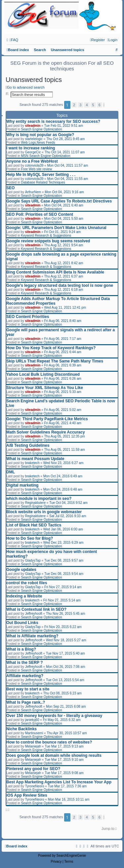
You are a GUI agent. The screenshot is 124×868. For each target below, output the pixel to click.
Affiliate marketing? (25, 676)
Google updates (21, 570)
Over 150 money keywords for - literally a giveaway (54, 716)
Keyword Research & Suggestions (46, 236)
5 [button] (93, 105)
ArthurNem (33, 192)
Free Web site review (36, 169)
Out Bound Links (22, 623)
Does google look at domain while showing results (54, 755)
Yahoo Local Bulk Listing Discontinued (43, 374)
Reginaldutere (35, 503)
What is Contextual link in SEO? (36, 609)
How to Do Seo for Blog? (30, 538)
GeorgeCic (33, 152)
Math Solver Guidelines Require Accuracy (46, 432)
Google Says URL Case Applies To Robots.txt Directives (59, 201)
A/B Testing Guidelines (28, 445)
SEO (10, 188)
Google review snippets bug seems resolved (48, 241)
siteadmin (33, 126)
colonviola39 (34, 165)
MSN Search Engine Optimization (45, 156)
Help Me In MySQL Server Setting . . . (41, 175)
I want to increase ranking (31, 148)
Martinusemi (34, 733)
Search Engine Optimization (41, 129)
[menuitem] (14, 40)
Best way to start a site (28, 689)
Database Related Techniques (43, 182)
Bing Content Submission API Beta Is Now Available (55, 272)
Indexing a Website (24, 596)
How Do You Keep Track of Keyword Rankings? (51, 348)
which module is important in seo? (39, 499)
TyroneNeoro (35, 786)
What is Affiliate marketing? (32, 636)
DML (11, 472)
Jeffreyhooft (34, 614)
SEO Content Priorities (28, 317)
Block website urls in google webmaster (44, 512)
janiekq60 (32, 720)
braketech (32, 463)
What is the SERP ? (24, 663)
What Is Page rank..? (26, 702)
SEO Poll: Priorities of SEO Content (40, 214)
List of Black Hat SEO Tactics (34, 525)
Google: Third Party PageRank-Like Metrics (47, 419)
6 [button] (100, 105)
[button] (104, 105)
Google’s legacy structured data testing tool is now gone (60, 285)
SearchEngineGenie (71, 856)
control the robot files (27, 583)
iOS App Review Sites (27, 795)
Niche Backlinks (21, 729)
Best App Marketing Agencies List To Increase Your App (59, 782)
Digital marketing (22, 485)
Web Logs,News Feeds (38, 143)
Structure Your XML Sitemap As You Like (45, 388)
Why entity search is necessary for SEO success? (53, 121)
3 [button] (80, 105)
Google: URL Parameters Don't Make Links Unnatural (56, 228)
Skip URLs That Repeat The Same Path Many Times (55, 361)
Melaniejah (33, 746)
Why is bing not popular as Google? (40, 135)
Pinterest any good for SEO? (33, 769)
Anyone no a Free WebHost (32, 161)
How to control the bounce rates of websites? (49, 742)
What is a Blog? (21, 649)
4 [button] (87, 105)
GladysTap (33, 560)
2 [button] (74, 105)
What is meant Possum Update (35, 459)
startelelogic (34, 139)
